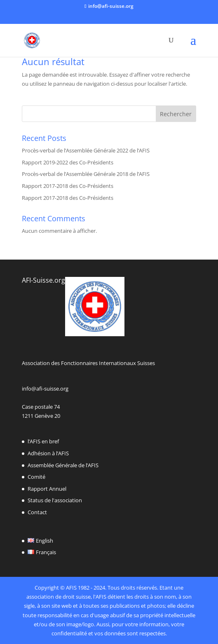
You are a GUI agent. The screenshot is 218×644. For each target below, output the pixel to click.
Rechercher (176, 114)
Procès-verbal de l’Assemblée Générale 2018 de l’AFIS (86, 174)
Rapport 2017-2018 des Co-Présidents (68, 186)
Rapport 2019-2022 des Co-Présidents (68, 162)
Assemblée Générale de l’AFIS (63, 465)
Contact (37, 512)
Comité (36, 477)
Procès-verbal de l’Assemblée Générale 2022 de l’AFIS (86, 150)
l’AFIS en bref (43, 441)
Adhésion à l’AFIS (48, 453)
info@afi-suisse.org (45, 389)
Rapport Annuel (47, 489)
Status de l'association (55, 500)
